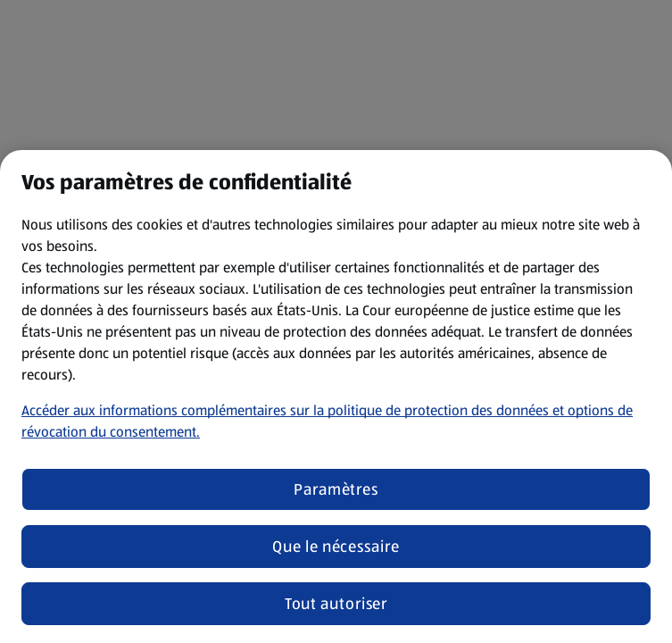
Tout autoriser (336, 604)
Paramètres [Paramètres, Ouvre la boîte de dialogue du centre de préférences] (336, 489)
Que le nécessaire (336, 547)
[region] (336, 397)
